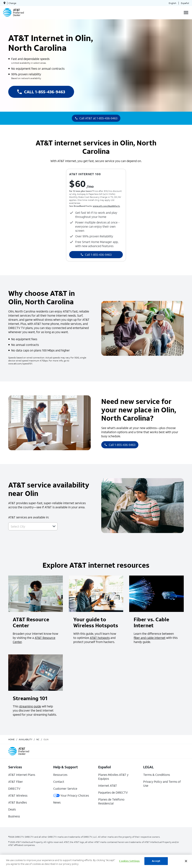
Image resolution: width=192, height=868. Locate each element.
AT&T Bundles (18, 802)
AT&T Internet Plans (22, 775)
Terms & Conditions (157, 775)
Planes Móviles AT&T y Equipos (113, 777)
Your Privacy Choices (71, 795)
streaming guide (30, 706)
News (57, 802)
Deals (12, 809)
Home (11, 739)
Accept (156, 861)
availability (25, 739)
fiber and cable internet (150, 638)
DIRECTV (14, 788)
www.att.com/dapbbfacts (106, 206)
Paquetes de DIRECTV (113, 792)
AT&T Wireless (18, 795)
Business (14, 816)
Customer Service (65, 788)
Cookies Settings (129, 861)
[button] (54, 526)
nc (38, 739)
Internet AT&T (108, 785)
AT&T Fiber (16, 782)
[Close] (186, 861)
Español (185, 3)
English (172, 3)
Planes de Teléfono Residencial (111, 801)
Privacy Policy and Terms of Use (162, 784)
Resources (60, 775)
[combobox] (29, 526)
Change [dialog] (12, 3)
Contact (59, 782)
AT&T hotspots (100, 638)
